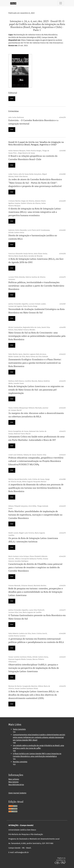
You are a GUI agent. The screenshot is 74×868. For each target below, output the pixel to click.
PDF (12, 99)
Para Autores (13, 782)
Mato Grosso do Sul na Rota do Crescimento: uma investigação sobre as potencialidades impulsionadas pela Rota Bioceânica (37, 336)
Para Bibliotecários (16, 785)
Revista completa (20, 762)
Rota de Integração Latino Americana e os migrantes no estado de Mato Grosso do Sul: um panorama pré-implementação (36, 390)
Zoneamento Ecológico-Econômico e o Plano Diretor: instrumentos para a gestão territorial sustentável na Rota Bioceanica (35, 363)
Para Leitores (14, 779)
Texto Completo (19, 729)
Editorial (13, 93)
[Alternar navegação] (61, 3)
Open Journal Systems (17, 793)
